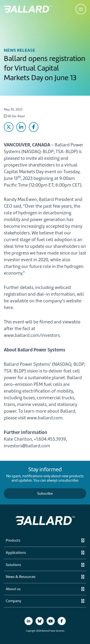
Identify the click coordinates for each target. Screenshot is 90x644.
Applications (16, 553)
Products (13, 541)
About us (13, 589)
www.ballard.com (45, 418)
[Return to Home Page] (28, 9)
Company (13, 601)
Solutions (13, 565)
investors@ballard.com (27, 446)
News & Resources (21, 577)
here (8, 308)
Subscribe (45, 494)
